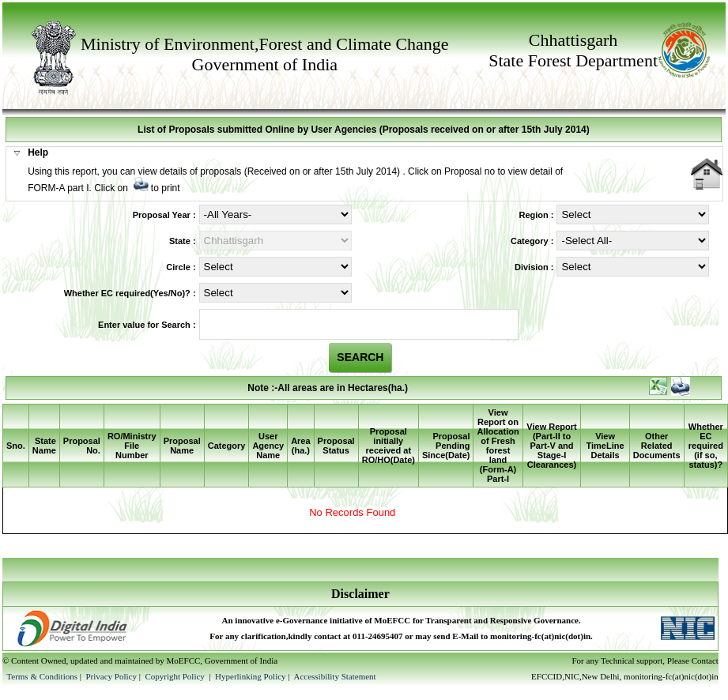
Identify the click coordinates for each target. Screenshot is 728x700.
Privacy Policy (112, 676)
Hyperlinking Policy (251, 676)
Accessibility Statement (334, 676)
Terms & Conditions (42, 676)
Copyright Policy (175, 676)
